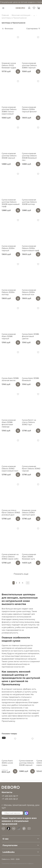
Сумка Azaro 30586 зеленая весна (10, 379)
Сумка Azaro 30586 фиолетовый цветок (30, 336)
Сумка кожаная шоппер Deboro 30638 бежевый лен (29, 157)
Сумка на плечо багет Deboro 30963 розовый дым (11, 513)
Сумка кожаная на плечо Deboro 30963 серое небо (10, 557)
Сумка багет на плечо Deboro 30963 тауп (29, 422)
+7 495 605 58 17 (10, 796)
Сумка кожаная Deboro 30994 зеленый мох (29, 292)
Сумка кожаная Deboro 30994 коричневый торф (30, 248)
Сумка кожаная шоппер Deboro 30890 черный (29, 65)
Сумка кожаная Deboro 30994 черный (9, 248)
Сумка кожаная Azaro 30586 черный (9, 336)
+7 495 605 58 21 (10, 799)
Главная (5, 15)
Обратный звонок (12, 813)
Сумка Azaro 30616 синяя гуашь (7, 763)
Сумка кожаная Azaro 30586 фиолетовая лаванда (9, 423)
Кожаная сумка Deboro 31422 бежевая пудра (9, 65)
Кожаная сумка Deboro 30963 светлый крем (29, 513)
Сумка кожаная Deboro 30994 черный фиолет (29, 109)
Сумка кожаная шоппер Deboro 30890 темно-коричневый (9, 110)
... (34, 15)
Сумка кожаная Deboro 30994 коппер (9, 292)
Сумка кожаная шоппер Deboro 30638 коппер (29, 202)
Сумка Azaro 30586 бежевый (30, 379)
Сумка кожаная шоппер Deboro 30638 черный (9, 156)
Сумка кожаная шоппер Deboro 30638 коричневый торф (11, 203)
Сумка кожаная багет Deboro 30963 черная (31, 469)
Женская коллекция (21, 15)
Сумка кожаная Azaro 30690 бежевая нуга (29, 557)
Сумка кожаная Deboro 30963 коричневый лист (10, 469)
